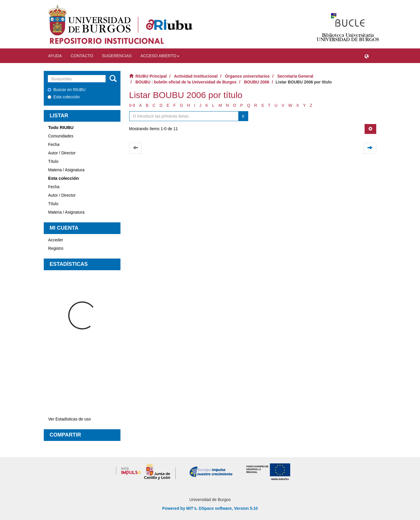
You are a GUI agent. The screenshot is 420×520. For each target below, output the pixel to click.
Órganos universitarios (247, 76)
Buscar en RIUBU (66, 90)
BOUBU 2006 (257, 82)
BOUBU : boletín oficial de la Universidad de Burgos (186, 82)
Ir (243, 116)
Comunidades (61, 136)
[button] (367, 56)
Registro (56, 248)
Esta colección (64, 97)
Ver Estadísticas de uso (69, 419)
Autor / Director (62, 153)
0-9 (132, 105)
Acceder (56, 240)
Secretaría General (295, 76)
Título (53, 161)
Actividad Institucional (196, 76)
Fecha (54, 144)
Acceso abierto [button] (160, 56)
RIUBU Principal (151, 76)
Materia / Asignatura (66, 170)
